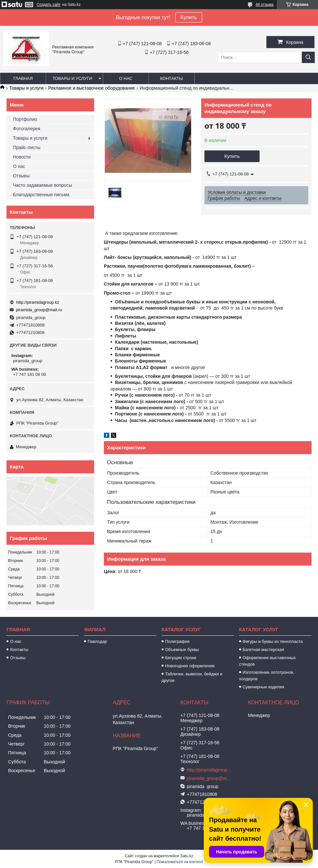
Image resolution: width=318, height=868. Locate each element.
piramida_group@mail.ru (39, 310)
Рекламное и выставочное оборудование (92, 88)
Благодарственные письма (41, 195)
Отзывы (21, 176)
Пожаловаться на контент (180, 862)
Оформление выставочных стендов (268, 661)
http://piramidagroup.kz (38, 302)
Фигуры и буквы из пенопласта (273, 641)
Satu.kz (187, 856)
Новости (22, 157)
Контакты (171, 78)
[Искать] (308, 57)
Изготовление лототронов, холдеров (267, 676)
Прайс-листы (27, 147)
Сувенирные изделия (263, 687)
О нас (126, 78)
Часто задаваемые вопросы (43, 185)
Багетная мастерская (263, 650)
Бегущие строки (181, 658)
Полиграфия (177, 641)
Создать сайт (49, 5)
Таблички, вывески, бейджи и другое (192, 677)
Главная (23, 78)
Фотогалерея (27, 129)
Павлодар (97, 641)
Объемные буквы (182, 650)
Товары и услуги (72, 78)
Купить (189, 17)
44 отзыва (264, 5)
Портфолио (25, 119)
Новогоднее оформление (190, 666)
